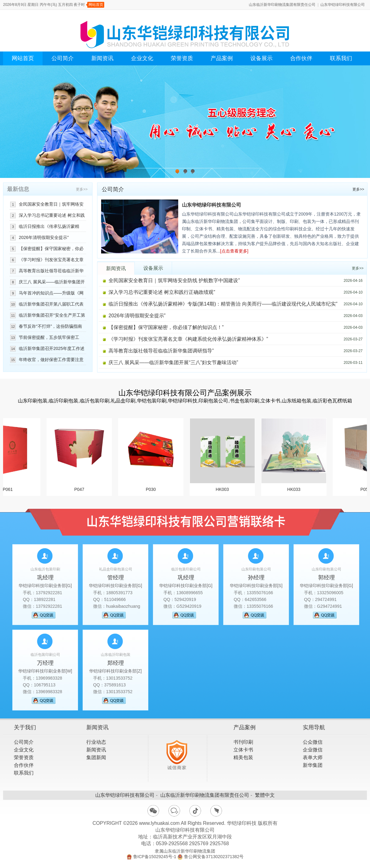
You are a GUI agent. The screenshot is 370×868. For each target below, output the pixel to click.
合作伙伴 (301, 58)
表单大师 (313, 757)
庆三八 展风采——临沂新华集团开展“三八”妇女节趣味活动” (173, 362)
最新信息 (18, 189)
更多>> (358, 189)
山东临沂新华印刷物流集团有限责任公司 (282, 5)
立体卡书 (243, 750)
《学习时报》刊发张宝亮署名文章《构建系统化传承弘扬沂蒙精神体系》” (188, 339)
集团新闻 (96, 757)
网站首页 (96, 5)
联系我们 (341, 58)
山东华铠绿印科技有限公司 (343, 5)
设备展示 (261, 58)
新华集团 (313, 765)
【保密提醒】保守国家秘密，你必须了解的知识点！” (166, 327)
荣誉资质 (182, 58)
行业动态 (96, 742)
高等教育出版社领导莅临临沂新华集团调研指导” (161, 351)
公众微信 (313, 742)
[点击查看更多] (234, 251)
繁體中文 (265, 795)
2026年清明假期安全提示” (137, 316)
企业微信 (313, 750)
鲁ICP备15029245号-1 (155, 857)
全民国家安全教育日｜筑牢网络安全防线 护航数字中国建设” (174, 280)
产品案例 (222, 58)
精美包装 (243, 757)
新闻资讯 (102, 58)
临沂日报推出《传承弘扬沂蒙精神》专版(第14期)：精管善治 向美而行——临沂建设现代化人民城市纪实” (223, 304)
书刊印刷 (243, 742)
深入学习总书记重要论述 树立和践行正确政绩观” (162, 292)
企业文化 (142, 58)
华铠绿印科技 (242, 823)
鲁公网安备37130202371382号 (214, 857)
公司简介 (63, 58)
